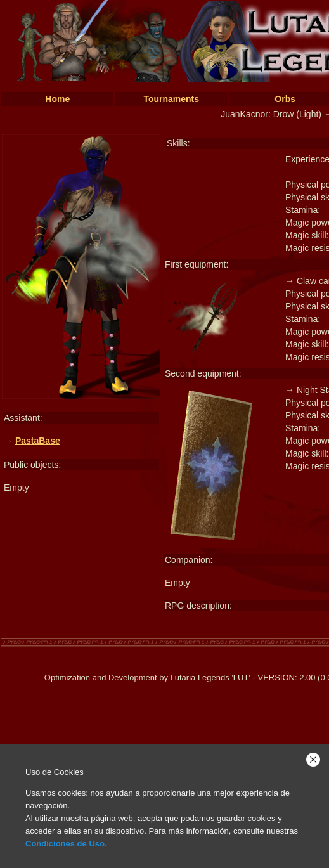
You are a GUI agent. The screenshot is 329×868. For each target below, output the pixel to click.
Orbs (285, 99)
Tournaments (171, 99)
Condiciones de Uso (65, 844)
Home (57, 99)
